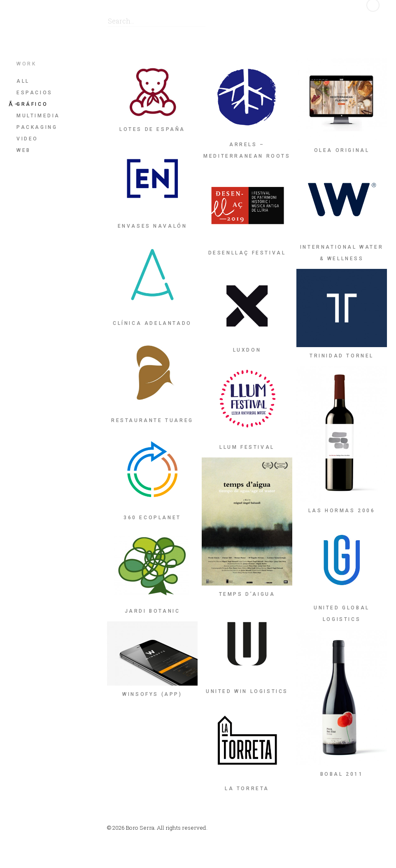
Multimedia (38, 116)
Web (24, 150)
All (23, 81)
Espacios (35, 93)
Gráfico (32, 104)
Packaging (37, 127)
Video (27, 139)
